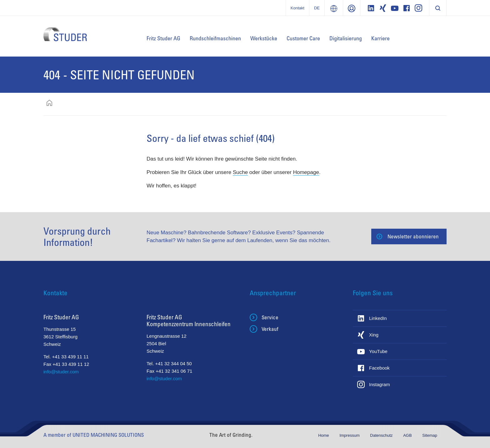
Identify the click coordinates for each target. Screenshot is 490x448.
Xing (374, 335)
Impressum (350, 435)
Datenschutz (382, 435)
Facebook (379, 368)
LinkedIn (378, 318)
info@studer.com (61, 372)
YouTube (378, 351)
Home (324, 435)
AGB (408, 435)
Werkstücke (264, 38)
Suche (240, 172)
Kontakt (297, 8)
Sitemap (430, 435)
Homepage (306, 172)
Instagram (380, 384)
